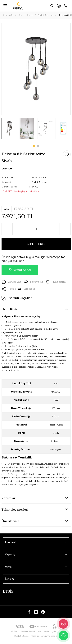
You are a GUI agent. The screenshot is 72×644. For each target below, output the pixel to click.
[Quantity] (36, 229)
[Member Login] (59, 6)
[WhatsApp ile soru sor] (20, 270)
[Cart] (66, 6)
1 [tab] (34, 146)
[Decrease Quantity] (7, 229)
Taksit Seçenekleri (15, 509)
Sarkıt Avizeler (40, 182)
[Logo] (18, 6)
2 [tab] (38, 146)
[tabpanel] (9, 130)
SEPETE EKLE (36, 244)
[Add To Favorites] (67, 154)
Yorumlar (9, 498)
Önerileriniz (10, 521)
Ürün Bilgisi (10, 309)
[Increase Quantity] (65, 229)
